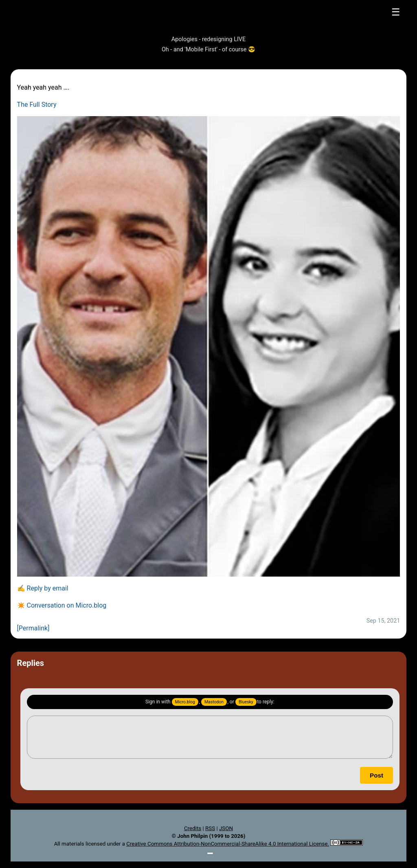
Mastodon (214, 702)
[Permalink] (33, 628)
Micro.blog (185, 702)
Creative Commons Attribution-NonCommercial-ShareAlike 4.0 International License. (228, 844)
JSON (226, 828)
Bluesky (246, 702)
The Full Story (37, 105)
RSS (210, 828)
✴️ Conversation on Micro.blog (62, 605)
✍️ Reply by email (43, 588)
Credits (193, 828)
